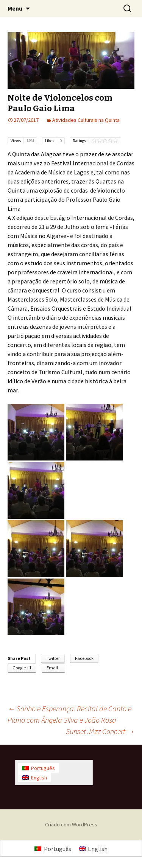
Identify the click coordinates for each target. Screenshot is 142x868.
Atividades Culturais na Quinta (86, 120)
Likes (55, 141)
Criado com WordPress (71, 824)
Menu (15, 8)
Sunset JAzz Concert (100, 731)
